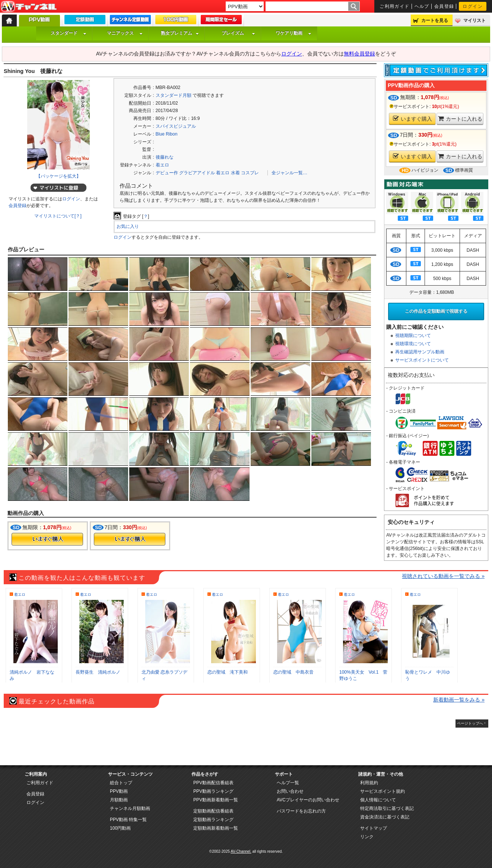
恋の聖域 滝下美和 (228, 672)
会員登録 (444, 6)
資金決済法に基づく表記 (385, 817)
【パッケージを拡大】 (58, 176)
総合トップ (121, 783)
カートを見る (435, 20)
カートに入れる (460, 119)
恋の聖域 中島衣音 (293, 672)
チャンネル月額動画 (130, 808)
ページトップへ (470, 723)
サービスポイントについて (422, 360)
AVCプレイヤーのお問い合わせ (308, 800)
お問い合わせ (290, 791)
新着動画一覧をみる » (459, 700)
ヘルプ (422, 6)
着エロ (162, 165)
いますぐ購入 (412, 119)
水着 (235, 173)
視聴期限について (413, 336)
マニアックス (125, 33)
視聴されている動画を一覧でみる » (443, 576)
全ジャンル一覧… (289, 173)
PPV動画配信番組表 (213, 783)
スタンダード (69, 33)
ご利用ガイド (395, 6)
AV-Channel (29, 7)
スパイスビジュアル (176, 126)
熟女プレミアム (180, 33)
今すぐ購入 (47, 539)
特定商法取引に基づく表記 (387, 808)
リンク (367, 837)
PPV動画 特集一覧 (128, 820)
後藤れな (165, 157)
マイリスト (474, 20)
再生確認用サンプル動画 (420, 352)
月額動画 (119, 800)
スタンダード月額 (174, 95)
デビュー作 (167, 173)
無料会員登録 (359, 54)
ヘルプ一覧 (288, 783)
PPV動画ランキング (213, 791)
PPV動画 (119, 791)
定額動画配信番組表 (213, 811)
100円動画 (120, 828)
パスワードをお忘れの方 (301, 811)
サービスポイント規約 (383, 791)
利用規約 (369, 783)
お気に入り (128, 226)
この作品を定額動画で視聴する (436, 311)
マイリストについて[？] (58, 216)
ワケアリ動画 (293, 33)
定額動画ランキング (213, 820)
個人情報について (378, 800)
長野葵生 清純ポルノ (98, 672)
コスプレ (250, 173)
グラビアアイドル (197, 173)
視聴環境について (413, 344)
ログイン (473, 6)
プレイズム (238, 33)
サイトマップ (374, 828)
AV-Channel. (241, 851)
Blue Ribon (167, 134)
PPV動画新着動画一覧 (216, 800)
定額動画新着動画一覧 (216, 828)
